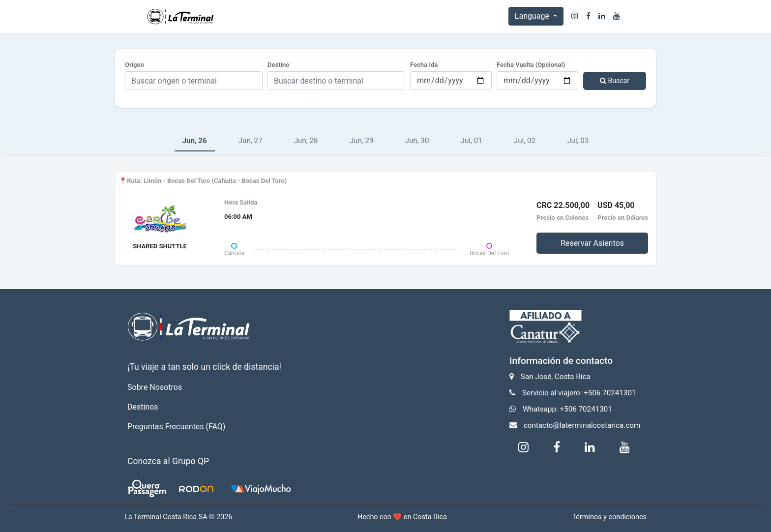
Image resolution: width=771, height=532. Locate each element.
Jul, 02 (525, 141)
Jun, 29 (362, 141)
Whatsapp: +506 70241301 (567, 409)
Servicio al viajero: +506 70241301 (579, 393)
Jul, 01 (472, 141)
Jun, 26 (195, 141)
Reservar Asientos (592, 243)
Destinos (143, 407)
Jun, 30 (417, 141)
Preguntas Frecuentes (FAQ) (176, 427)
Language (533, 16)
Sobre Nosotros (155, 387)
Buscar (615, 81)
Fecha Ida (424, 65)
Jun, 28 (306, 141)
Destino (279, 65)
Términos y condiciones (609, 517)
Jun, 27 (251, 141)
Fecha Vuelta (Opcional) (531, 65)
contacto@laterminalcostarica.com (582, 425)
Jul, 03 (578, 141)
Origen (134, 65)
